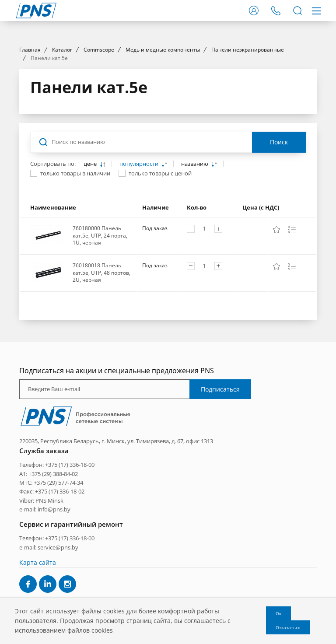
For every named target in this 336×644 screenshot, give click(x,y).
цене (91, 243)
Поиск (279, 221)
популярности (140, 243)
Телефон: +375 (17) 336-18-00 (57, 544)
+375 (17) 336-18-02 (60, 571)
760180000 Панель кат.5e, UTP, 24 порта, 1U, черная (100, 315)
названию (195, 243)
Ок (278, 613)
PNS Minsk (49, 580)
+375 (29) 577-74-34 (58, 562)
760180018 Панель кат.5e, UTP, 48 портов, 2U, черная (101, 352)
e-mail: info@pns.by (45, 589)
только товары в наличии (75, 252)
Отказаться (288, 627)
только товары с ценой (160, 252)
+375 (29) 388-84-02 (53, 553)
